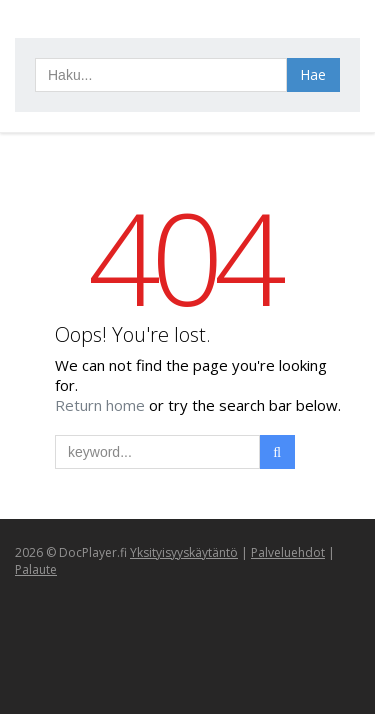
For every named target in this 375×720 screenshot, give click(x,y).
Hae (313, 74)
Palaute (36, 569)
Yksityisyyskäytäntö (184, 552)
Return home (102, 405)
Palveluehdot (288, 552)
